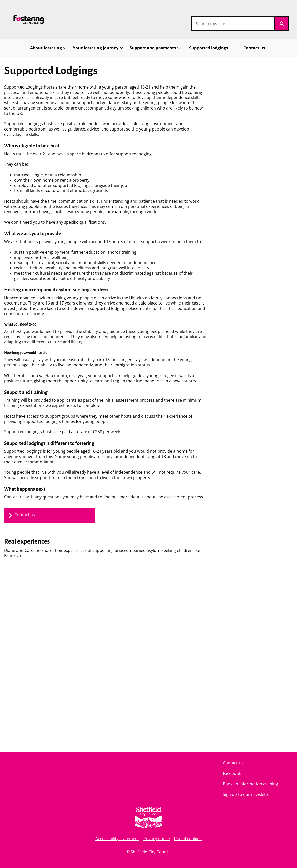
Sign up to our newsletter (247, 794)
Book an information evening (250, 784)
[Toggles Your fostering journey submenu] (122, 48)
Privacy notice (157, 839)
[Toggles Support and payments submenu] (179, 48)
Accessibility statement (117, 839)
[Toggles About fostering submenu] (65, 48)
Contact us (254, 48)
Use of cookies (188, 839)
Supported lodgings (209, 48)
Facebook (232, 773)
